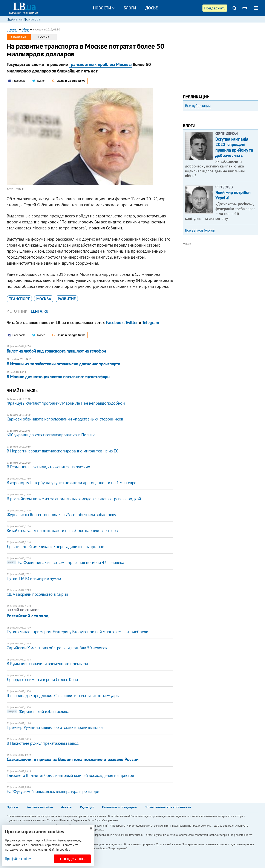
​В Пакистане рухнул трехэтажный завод (43, 743)
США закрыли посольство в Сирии (37, 594)
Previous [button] (185, 148)
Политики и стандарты (119, 807)
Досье (152, 8)
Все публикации (198, 106)
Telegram (151, 322)
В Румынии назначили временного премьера (47, 664)
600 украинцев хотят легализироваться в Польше (51, 435)
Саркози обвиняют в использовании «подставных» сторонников (65, 419)
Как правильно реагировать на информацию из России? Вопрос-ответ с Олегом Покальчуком (218, 159)
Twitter (132, 322)
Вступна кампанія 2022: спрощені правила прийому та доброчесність (234, 204)
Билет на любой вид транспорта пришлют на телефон (56, 351)
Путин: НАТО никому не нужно (34, 578)
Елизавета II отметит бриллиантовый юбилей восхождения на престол (70, 775)
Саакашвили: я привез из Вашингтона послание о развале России (73, 759)
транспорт (19, 299)
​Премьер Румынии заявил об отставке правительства (55, 727)
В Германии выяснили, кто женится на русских (48, 467)
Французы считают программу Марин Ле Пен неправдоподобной (66, 403)
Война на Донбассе (24, 19)
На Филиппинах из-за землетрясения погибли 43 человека (65, 562)
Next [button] (256, 148)
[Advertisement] (221, 57)
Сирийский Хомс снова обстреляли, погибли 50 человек (57, 648)
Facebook (115, 322)
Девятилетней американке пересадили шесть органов (55, 547)
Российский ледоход (28, 616)
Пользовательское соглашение (168, 807)
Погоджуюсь (72, 859)
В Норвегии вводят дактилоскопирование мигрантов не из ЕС (63, 451)
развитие (67, 299)
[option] (221, 147)
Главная (12, 29)
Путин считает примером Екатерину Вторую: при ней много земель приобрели (77, 632)
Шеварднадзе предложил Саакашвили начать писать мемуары (63, 696)
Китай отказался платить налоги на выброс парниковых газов (62, 530)
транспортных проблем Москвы (100, 64)
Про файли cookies (18, 859)
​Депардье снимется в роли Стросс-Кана (42, 680)
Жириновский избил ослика (38, 711)
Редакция (87, 807)
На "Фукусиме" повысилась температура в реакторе (53, 791)
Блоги (130, 8)
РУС (245, 8)
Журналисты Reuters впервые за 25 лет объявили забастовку (61, 515)
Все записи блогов (200, 287)
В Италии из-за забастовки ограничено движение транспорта (63, 364)
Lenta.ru (40, 311)
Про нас (13, 807)
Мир (26, 29)
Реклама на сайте (40, 807)
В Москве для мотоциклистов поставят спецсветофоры (58, 377)
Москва (44, 299)
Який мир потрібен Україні (233, 252)
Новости (104, 8)
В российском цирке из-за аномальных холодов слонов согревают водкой (74, 499)
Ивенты (66, 807)
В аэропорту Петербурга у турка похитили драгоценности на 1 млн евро (72, 483)
